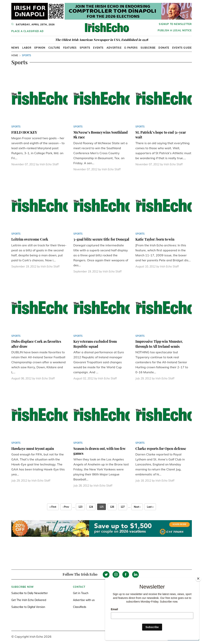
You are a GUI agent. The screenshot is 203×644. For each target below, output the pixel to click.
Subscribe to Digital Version (28, 607)
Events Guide (182, 48)
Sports (85, 48)
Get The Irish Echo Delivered (29, 600)
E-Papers (131, 48)
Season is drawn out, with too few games (99, 451)
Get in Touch (81, 593)
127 (123, 507)
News (15, 48)
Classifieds (80, 607)
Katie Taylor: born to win (155, 239)
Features (70, 48)
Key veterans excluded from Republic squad (95, 344)
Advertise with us (84, 600)
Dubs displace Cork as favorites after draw (36, 344)
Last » (150, 507)
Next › (137, 507)
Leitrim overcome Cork (30, 239)
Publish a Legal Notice (175, 30)
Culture (54, 48)
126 (112, 507)
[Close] (198, 579)
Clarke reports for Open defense (161, 449)
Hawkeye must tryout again (33, 449)
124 (91, 507)
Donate (164, 48)
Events (98, 48)
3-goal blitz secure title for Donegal (101, 239)
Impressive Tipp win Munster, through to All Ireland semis (159, 344)
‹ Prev (66, 507)
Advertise (114, 48)
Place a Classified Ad (28, 31)
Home (15, 55)
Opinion (40, 48)
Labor (27, 48)
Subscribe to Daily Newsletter (30, 593)
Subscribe (148, 48)
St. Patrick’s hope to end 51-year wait (161, 135)
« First (53, 507)
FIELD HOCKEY (24, 132)
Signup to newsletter (175, 24)
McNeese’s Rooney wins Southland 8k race (101, 135)
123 (80, 507)
